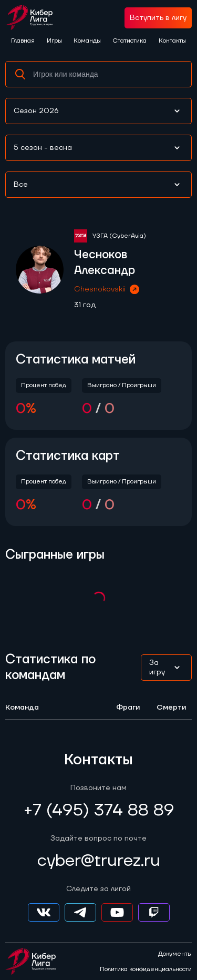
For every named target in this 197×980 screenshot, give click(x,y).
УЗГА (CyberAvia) (119, 236)
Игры (54, 41)
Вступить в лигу (158, 18)
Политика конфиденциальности (146, 969)
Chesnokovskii (107, 289)
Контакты (172, 41)
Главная (23, 41)
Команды (87, 41)
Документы (175, 954)
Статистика (129, 41)
